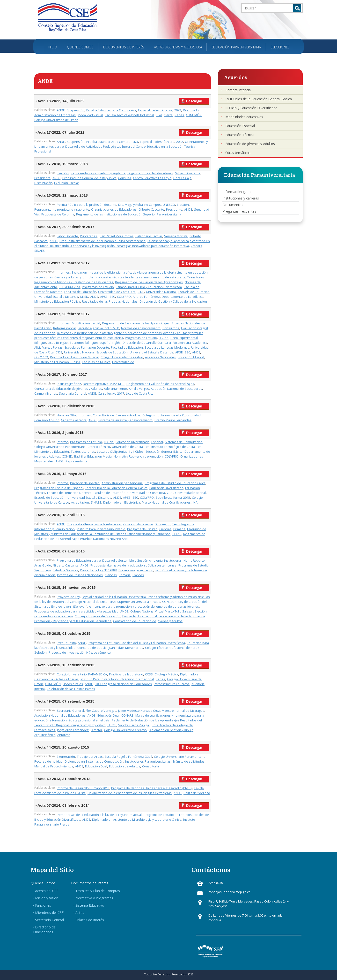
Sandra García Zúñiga (134, 725)
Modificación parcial (86, 323)
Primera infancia (238, 90)
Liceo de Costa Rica (140, 394)
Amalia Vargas (139, 389)
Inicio (52, 47)
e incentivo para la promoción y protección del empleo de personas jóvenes (144, 607)
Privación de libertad (85, 483)
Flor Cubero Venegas (101, 711)
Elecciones (280, 47)
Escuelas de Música (96, 362)
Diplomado (191, 110)
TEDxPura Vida (70, 287)
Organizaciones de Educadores (150, 173)
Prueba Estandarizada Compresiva (111, 110)
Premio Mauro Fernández (173, 420)
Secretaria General (73, 394)
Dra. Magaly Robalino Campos (139, 205)
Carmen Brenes (46, 394)
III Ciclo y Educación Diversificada (251, 108)
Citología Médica (166, 674)
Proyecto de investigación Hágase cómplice (80, 653)
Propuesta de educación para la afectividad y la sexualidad (76, 611)
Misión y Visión (47, 898)
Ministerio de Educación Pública (57, 302)
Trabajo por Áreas (90, 757)
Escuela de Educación (194, 292)
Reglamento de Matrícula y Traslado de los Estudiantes (74, 282)
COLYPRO (124, 297)
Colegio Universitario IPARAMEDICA (82, 674)
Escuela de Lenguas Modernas (167, 348)
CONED (67, 456)
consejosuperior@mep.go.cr (229, 892)
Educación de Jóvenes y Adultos (250, 144)
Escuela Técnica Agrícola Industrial (129, 115)
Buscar (297, 8)
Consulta (125, 178)
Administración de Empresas (55, 115)
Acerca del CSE (47, 891)
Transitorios (196, 277)
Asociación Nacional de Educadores (176, 389)
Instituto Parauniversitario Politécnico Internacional (117, 679)
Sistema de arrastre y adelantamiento (125, 420)
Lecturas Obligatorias (112, 452)
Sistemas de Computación (184, 442)
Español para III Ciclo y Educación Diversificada (149, 287)
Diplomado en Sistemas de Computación (94, 762)
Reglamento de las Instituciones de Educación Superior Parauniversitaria (129, 214)
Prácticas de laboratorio (126, 674)
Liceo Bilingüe (58, 343)
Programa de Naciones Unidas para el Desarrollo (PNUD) (152, 788)
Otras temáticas (238, 153)
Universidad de (123, 362)
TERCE (112, 725)
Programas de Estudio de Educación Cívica (175, 483)
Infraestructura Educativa (172, 684)
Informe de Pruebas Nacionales (80, 575)
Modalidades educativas (244, 117)
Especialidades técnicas (155, 110)
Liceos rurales (73, 684)
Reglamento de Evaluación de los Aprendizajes (149, 282)
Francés (138, 575)
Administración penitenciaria (122, 483)
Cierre (168, 115)
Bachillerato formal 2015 (173, 498)
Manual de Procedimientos (54, 766)
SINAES (96, 502)
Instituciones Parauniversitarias (148, 762)
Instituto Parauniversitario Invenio (101, 529)
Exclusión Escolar (67, 183)
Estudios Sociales (65, 570)
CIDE (141, 292)
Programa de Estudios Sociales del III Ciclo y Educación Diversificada (136, 643)
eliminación (145, 570)
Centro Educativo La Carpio (152, 178)
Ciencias (165, 529)
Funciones (43, 905)
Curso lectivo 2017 (111, 394)
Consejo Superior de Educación (98, 616)
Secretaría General (49, 920)
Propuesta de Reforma (58, 214)
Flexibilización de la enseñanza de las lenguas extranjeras (130, 793)
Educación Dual (108, 716)
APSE (104, 297)
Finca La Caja (182, 178)
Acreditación (80, 502)
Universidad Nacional (161, 292)
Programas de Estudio (98, 287)
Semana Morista (176, 236)
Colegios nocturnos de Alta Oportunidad (172, 415)
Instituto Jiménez (69, 384)
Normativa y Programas (94, 898)
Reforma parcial (64, 328)
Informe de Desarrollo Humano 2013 (83, 788)
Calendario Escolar (149, 236)
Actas (80, 913)
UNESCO (169, 205)
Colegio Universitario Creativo (122, 357)
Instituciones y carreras (241, 198)
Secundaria (43, 570)
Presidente (42, 178)
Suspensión (76, 110)
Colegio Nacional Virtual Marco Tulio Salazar (162, 611)
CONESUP (169, 602)
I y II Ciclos (136, 452)
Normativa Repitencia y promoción (138, 456)
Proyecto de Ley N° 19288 (98, 570)
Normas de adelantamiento (141, 328)
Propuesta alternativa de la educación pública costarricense (103, 241)
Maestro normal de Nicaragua (183, 711)
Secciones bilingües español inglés (95, 343)
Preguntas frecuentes (239, 211)
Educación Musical (191, 357)
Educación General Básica (164, 452)
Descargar (194, 101)
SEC (112, 297)
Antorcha (64, 735)
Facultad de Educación (80, 292)
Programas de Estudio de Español (59, 488)
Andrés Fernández (146, 297)
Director (96, 730)
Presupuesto (66, 643)
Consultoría (171, 328)
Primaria (179, 529)
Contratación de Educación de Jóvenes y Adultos (148, 621)
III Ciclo (164, 338)
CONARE (127, 716)
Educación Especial (240, 126)
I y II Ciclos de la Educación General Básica (259, 99)
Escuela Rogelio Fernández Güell (128, 757)
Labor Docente (67, 236)
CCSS (149, 674)
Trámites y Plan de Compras (98, 891)
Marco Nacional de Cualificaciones (166, 502)
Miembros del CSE (49, 913)
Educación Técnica (240, 135)
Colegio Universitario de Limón (56, 120)
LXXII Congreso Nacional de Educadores (123, 684)
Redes (179, 115)
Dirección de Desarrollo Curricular (147, 343)
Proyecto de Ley (68, 597)
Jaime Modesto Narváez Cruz (139, 711)
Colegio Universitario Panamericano (180, 757)
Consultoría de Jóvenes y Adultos (117, 415)
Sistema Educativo (90, 905)
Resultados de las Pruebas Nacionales (110, 302)
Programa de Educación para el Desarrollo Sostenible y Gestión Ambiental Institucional (119, 561)
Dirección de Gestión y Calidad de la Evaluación (173, 302)
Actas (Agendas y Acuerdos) (178, 47)
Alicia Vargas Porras (48, 348)
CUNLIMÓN (194, 115)
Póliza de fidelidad (197, 793)
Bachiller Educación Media (93, 456)
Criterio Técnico (99, 447)
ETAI (159, 115)
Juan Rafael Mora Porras (116, 236)
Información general (238, 192)
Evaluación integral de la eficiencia (96, 272)
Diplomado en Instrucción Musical (74, 357)
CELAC (177, 534)
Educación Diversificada (132, 442)
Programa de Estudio (142, 529)
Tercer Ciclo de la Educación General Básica (116, 488)
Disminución (43, 183)
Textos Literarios (83, 452)
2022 (178, 110)
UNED (84, 297)
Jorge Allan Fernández (73, 730)
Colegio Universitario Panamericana (60, 447)
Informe (62, 442)
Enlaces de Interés (90, 920)
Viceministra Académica (190, 343)
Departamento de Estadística (183, 297)
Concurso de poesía (92, 648)
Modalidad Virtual (90, 115)
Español (157, 442)
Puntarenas (88, 236)
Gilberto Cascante (188, 173)
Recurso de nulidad (48, 762)
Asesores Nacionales (160, 357)
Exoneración (66, 757)
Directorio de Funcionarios (44, 930)
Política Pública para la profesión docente (87, 205)
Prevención (127, 570)
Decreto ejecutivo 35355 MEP (98, 328)
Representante (77, 461)
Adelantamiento (115, 389)
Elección (63, 173)
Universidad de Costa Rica (117, 292)
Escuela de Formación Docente (87, 348)
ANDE (61, 110)
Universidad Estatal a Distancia (56, 297)
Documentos (233, 205)
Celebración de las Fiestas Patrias (71, 689)
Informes (63, 272)
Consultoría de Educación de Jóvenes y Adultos (68, 389)
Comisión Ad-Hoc (47, 420)
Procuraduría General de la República (89, 178)
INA (195, 502)
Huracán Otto (66, 415)
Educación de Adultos (125, 766)
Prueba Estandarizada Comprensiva (112, 142)
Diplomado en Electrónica (122, 502)
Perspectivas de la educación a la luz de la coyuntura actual (99, 815)
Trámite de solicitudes (189, 762)
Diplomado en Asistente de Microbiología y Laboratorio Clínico (137, 820)
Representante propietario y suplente (98, 173)
